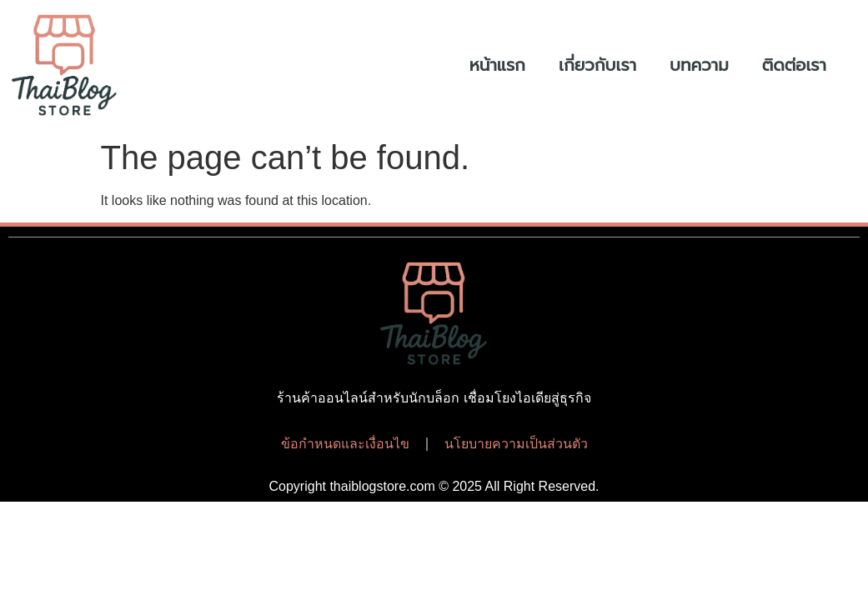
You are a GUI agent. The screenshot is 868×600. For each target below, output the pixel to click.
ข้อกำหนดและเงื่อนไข (345, 444)
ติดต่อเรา (794, 65)
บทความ (699, 65)
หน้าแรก (497, 65)
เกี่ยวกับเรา (597, 65)
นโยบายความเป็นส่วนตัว (516, 444)
